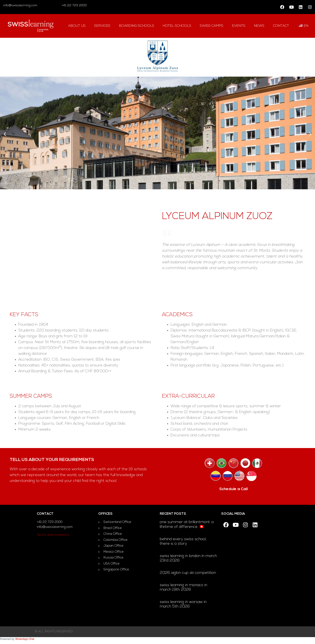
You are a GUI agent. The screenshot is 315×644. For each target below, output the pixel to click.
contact (281, 26)
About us (77, 26)
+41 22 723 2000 (74, 6)
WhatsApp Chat (25, 639)
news (259, 26)
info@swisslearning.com (20, 6)
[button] (5, 134)
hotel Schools (177, 26)
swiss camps (212, 26)
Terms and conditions (53, 535)
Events (239, 26)
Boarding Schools (137, 26)
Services (102, 26)
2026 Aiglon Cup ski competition (188, 573)
